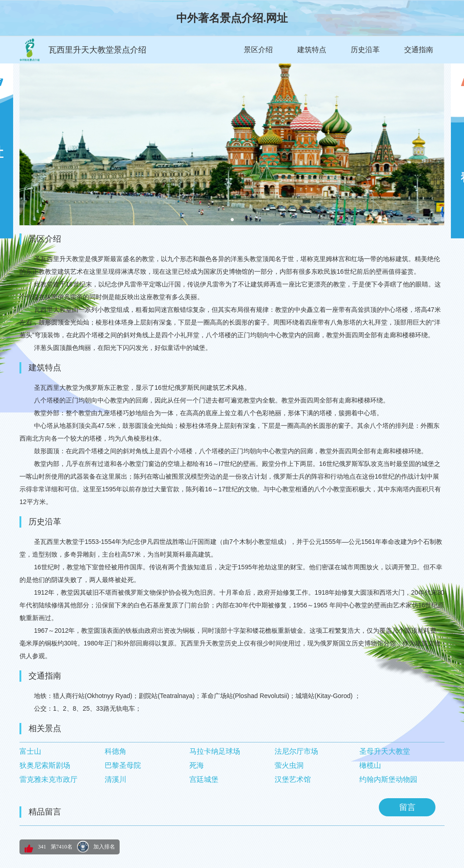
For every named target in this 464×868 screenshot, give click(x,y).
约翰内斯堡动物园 (388, 779)
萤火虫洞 (289, 765)
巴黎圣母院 (123, 765)
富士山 (30, 751)
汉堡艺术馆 (293, 779)
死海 (197, 765)
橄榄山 (370, 765)
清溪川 (116, 779)
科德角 (116, 751)
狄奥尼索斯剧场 (45, 765)
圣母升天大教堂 (385, 751)
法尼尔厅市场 (296, 751)
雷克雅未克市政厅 (48, 779)
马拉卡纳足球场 (215, 751)
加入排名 (104, 847)
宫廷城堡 (204, 779)
